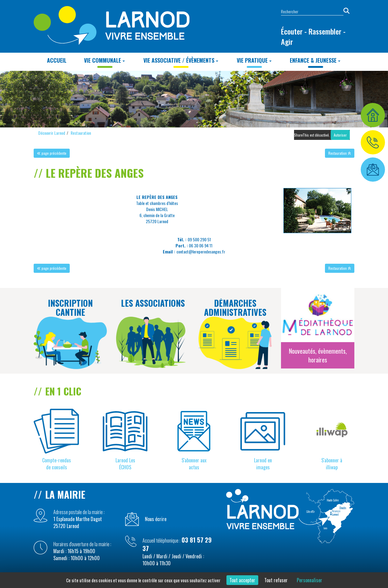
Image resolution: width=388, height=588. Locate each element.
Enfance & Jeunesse (315, 60)
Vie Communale (104, 60)
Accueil (57, 60)
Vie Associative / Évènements (181, 60)
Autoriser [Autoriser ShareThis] (340, 135)
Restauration (81, 133)
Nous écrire (156, 519)
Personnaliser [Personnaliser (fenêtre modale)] (309, 580)
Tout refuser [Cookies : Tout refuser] (276, 580)
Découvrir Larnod (52, 133)
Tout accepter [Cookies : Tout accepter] (242, 580)
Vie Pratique (254, 60)
